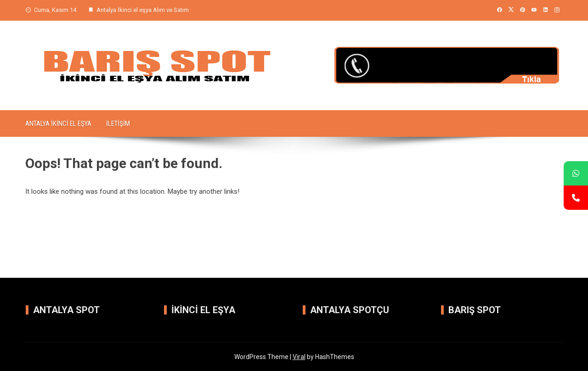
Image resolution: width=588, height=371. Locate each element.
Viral (299, 357)
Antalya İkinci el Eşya (58, 124)
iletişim (118, 124)
